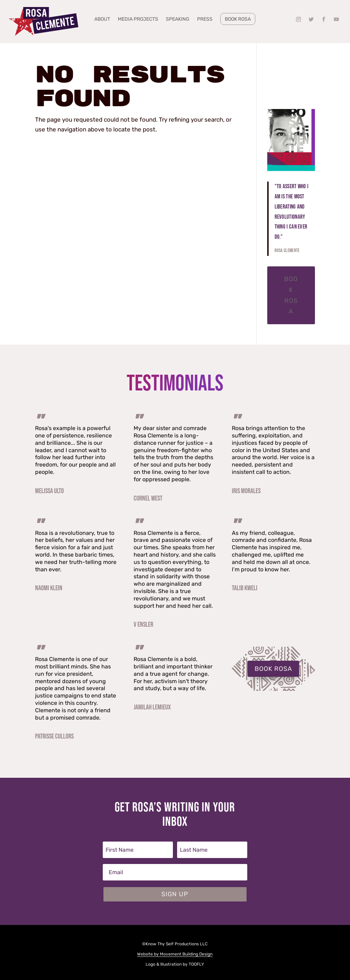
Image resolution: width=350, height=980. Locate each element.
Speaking (178, 19)
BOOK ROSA (273, 669)
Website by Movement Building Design (175, 954)
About (102, 19)
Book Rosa (238, 19)
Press (205, 19)
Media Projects (138, 19)
